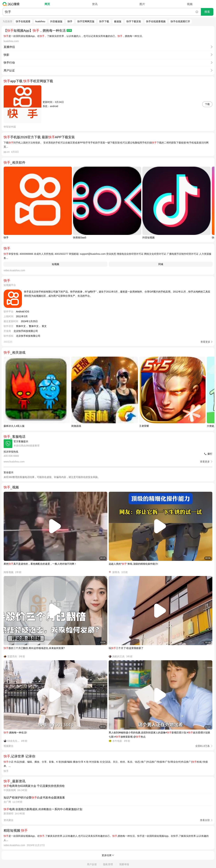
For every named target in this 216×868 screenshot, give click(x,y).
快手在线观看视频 (156, 21)
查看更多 (205, 342)
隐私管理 (108, 864)
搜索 (207, 12)
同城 (161, 264)
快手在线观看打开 (180, 21)
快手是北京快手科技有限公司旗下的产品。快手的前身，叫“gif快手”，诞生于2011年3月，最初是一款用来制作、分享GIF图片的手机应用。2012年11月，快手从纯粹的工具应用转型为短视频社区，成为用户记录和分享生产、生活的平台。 (117, 294)
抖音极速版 (56, 21)
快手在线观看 (23, 21)
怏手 (70, 21)
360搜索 (12, 4)
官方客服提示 (21, 441)
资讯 (95, 4)
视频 (190, 4)
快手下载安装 (134, 21)
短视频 (55, 264)
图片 (142, 4)
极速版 (118, 21)
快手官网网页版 (86, 21)
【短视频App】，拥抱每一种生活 (38, 31)
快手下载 (104, 21)
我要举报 (124, 864)
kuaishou (40, 21)
